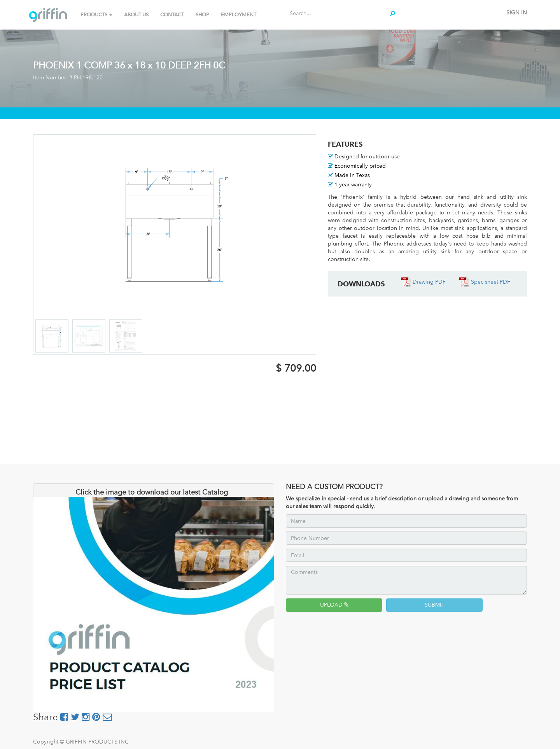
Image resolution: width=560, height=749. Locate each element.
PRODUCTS (96, 15)
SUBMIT (435, 605)
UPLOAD (334, 605)
